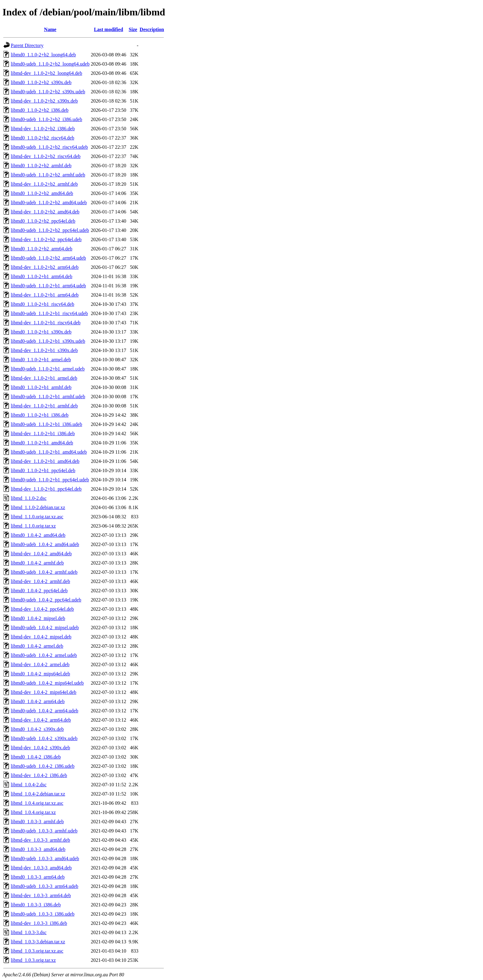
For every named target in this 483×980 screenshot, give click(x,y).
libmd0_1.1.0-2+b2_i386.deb (40, 110)
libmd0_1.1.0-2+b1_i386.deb (40, 415)
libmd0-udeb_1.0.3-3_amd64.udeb (45, 859)
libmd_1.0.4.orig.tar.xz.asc (37, 803)
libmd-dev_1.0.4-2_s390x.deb (40, 748)
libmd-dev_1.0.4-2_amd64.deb (41, 554)
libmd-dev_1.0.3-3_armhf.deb (40, 840)
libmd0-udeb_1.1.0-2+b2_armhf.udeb (48, 175)
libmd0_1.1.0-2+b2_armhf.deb (41, 166)
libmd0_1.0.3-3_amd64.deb (38, 849)
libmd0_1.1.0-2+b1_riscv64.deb (43, 304)
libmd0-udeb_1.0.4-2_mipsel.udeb (45, 628)
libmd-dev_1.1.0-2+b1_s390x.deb (44, 350)
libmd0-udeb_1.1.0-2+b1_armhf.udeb (48, 397)
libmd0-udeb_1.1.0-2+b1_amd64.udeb (49, 452)
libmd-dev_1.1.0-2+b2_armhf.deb (44, 184)
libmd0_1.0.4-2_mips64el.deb (40, 674)
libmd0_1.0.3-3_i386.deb (36, 905)
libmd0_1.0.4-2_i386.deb (36, 757)
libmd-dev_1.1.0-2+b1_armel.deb (44, 378)
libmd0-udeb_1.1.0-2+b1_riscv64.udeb (49, 313)
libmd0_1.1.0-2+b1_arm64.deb (42, 276)
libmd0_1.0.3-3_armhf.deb (37, 822)
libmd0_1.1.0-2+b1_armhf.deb (41, 387)
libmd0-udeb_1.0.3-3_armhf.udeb (44, 831)
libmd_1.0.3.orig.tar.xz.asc (37, 951)
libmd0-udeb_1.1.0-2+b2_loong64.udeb (50, 64)
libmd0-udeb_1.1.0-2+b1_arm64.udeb (48, 286)
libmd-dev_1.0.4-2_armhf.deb (40, 581)
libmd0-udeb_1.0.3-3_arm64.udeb (45, 886)
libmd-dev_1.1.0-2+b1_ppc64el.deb (46, 489)
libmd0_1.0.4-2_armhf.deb (37, 563)
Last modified (109, 29)
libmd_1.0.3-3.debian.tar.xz (38, 942)
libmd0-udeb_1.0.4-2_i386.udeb (43, 766)
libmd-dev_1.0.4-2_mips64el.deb (44, 692)
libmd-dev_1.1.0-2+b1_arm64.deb (45, 295)
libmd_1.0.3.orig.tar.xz (33, 960)
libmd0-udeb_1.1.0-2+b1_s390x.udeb (48, 341)
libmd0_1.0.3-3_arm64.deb (38, 877)
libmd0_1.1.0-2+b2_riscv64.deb (43, 138)
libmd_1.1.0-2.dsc (29, 498)
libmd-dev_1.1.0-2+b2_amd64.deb (45, 212)
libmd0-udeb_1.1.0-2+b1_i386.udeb (47, 424)
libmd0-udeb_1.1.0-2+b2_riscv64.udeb (49, 147)
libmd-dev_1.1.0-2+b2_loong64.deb (47, 73)
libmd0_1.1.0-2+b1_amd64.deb (42, 443)
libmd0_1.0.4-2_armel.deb (37, 646)
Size (133, 29)
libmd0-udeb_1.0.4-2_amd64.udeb (45, 544)
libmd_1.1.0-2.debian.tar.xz (38, 507)
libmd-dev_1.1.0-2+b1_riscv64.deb (46, 323)
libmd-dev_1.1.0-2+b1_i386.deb (43, 433)
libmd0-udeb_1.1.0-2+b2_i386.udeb (47, 119)
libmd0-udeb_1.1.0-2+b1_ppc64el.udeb (50, 480)
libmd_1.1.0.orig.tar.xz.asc (37, 517)
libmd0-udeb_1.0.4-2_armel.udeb (44, 655)
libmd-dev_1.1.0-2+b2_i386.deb (43, 129)
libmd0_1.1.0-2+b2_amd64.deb (42, 193)
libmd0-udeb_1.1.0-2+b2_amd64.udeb (49, 202)
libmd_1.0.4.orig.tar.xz (33, 812)
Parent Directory (27, 45)
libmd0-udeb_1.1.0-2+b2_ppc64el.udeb (50, 230)
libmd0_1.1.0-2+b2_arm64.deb (42, 249)
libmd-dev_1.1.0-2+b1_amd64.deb (45, 461)
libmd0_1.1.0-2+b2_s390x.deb (41, 82)
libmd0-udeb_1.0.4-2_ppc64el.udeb (46, 600)
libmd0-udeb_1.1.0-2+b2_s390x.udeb (48, 92)
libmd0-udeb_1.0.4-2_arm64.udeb (45, 711)
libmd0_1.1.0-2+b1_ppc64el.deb (43, 470)
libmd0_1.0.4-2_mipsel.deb (38, 618)
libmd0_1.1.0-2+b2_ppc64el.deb (43, 221)
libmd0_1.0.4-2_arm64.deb (38, 701)
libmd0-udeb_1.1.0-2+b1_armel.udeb (48, 369)
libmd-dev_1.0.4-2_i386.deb (39, 775)
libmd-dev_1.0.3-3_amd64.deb (41, 868)
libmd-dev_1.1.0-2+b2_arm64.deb (45, 267)
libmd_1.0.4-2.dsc (29, 785)
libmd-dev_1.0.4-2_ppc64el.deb (42, 609)
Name (50, 29)
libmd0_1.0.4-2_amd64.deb (38, 535)
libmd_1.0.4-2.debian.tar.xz (38, 794)
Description (152, 29)
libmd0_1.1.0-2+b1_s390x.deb (41, 332)
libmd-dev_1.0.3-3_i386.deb (39, 923)
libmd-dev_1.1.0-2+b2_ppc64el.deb (46, 239)
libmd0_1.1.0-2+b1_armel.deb (41, 360)
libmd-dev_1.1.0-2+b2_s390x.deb (44, 101)
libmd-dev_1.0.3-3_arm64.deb (41, 895)
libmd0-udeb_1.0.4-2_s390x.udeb (44, 738)
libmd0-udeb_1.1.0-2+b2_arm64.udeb (48, 258)
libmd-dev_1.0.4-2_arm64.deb (41, 720)
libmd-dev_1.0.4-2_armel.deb (40, 664)
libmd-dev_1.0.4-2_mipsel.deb (41, 637)
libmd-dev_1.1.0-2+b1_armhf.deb (44, 406)
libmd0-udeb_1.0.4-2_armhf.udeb (44, 572)
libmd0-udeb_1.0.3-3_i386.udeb (43, 914)
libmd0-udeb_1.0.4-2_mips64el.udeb (47, 683)
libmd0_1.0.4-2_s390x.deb (37, 729)
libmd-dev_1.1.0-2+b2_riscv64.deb (46, 156)
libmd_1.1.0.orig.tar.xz (33, 526)
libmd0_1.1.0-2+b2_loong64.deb (43, 55)
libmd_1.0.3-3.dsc (29, 932)
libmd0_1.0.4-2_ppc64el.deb (39, 591)
